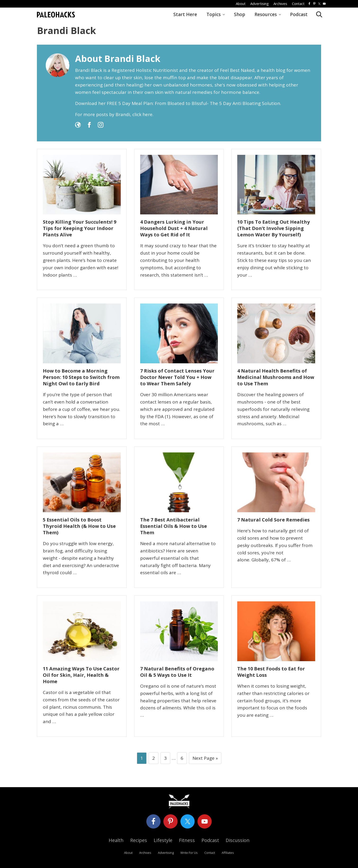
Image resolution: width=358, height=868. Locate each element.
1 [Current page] (142, 759)
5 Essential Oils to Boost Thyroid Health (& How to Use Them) (79, 526)
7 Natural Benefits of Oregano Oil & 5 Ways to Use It (177, 672)
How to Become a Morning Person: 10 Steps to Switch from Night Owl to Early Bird (81, 377)
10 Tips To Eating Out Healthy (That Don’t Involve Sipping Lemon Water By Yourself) (273, 228)
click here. (143, 114)
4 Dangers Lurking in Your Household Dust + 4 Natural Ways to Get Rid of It (174, 228)
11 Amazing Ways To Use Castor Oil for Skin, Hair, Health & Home (81, 675)
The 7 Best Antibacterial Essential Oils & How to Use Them (174, 526)
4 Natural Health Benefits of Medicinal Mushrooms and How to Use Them (276, 377)
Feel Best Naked (237, 70)
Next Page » (205, 759)
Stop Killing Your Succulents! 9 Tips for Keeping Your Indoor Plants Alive (80, 228)
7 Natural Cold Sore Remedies (273, 520)
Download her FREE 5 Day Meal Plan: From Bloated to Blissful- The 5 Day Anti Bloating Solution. (178, 103)
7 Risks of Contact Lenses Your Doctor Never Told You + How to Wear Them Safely (177, 377)
